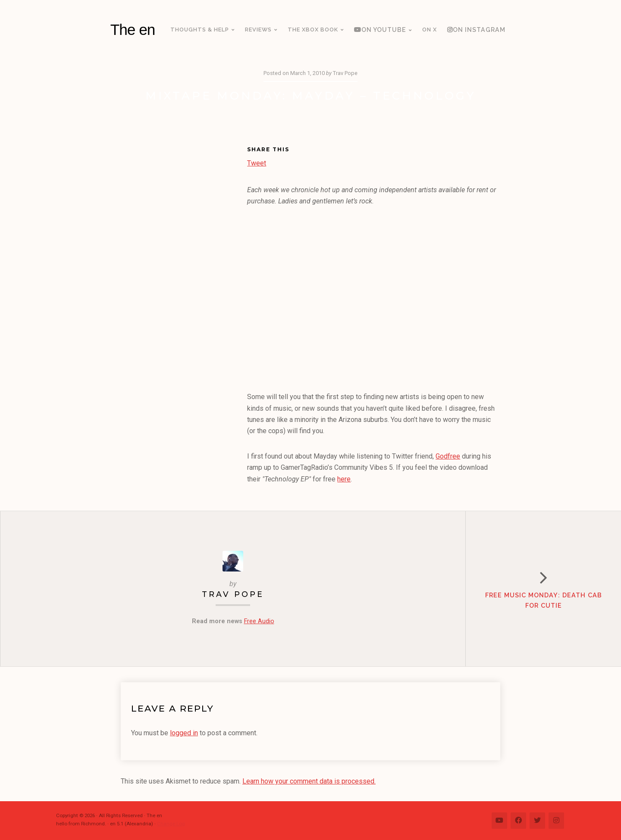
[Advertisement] (184, 277)
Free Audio (259, 621)
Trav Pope (233, 594)
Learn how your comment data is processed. (309, 781)
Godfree (448, 456)
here (344, 479)
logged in (184, 733)
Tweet (257, 162)
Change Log (171, 824)
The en (133, 30)
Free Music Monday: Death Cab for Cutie (544, 600)
